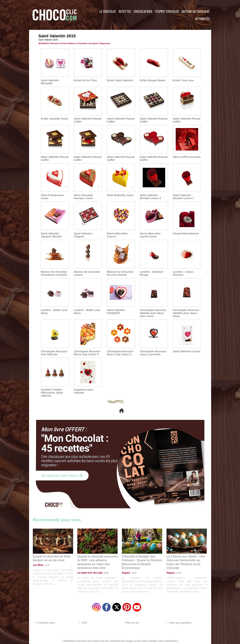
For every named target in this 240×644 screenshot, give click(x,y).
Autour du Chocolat (196, 11)
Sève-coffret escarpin (186, 157)
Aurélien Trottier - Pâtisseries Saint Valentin (52, 393)
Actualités (202, 19)
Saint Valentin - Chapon (83, 235)
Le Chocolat (108, 11)
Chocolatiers (143, 11)
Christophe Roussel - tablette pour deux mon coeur (153, 313)
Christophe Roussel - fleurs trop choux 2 (120, 353)
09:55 (103, 568)
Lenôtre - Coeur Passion (183, 273)
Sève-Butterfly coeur (120, 195)
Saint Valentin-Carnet (186, 351)
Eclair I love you (183, 80)
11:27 (45, 565)
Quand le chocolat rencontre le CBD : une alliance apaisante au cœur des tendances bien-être (97, 560)
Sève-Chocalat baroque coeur (83, 197)
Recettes (125, 11)
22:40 (177, 568)
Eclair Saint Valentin (119, 80)
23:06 (133, 572)
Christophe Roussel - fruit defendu (54, 353)
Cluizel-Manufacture (185, 233)
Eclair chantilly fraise (54, 119)
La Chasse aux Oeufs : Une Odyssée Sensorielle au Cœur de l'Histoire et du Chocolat (185, 560)
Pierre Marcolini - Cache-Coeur (151, 235)
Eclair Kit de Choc (85, 80)
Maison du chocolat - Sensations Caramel (54, 273)
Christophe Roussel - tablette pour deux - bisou (186, 313)
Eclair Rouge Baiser (152, 80)
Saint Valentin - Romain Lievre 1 (183, 197)
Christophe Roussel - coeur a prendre (153, 353)
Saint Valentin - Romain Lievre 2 (150, 197)
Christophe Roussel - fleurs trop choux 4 (87, 353)
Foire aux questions (178, 621)
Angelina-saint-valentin (83, 391)
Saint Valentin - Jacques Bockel (51, 235)
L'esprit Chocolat (167, 11)
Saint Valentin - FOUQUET (116, 312)
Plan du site (131, 621)
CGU (83, 621)
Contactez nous (44, 621)
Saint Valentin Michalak (49, 82)
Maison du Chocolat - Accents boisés (120, 273)
